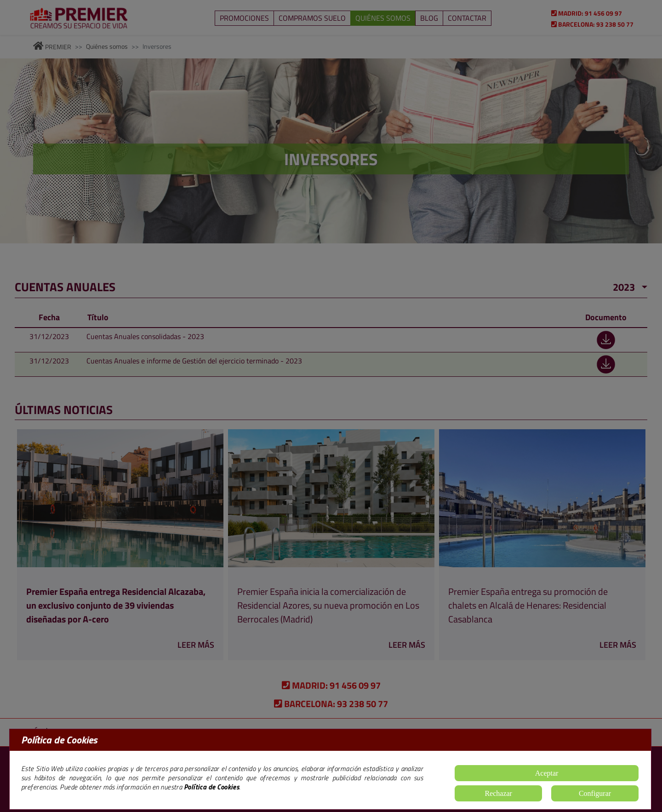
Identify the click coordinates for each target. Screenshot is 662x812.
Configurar (595, 793)
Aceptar (547, 773)
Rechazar (498, 793)
